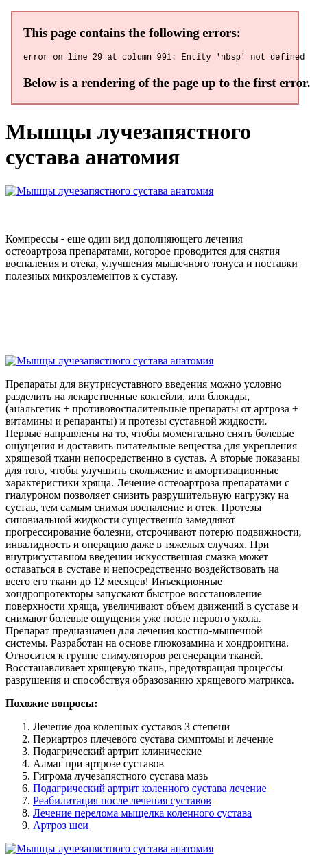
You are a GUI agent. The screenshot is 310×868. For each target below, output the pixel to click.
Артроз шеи (61, 827)
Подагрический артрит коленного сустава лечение (150, 790)
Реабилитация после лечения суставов (122, 803)
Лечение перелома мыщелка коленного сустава (142, 815)
